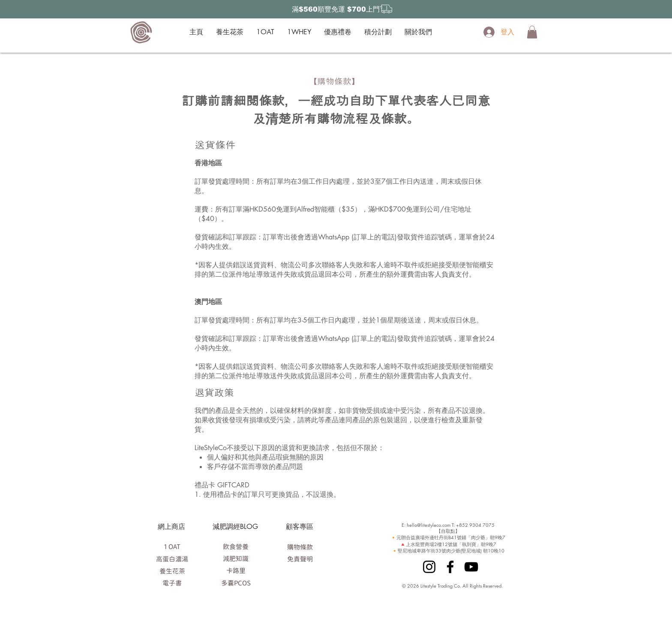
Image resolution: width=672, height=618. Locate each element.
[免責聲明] (300, 559)
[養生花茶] (172, 571)
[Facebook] (450, 567)
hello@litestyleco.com (429, 525)
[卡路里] (236, 570)
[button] (532, 32)
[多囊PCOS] (236, 583)
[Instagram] (429, 567)
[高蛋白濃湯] (172, 559)
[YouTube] (471, 567)
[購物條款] (300, 547)
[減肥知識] (236, 558)
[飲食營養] (236, 546)
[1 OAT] (172, 546)
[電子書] (172, 583)
